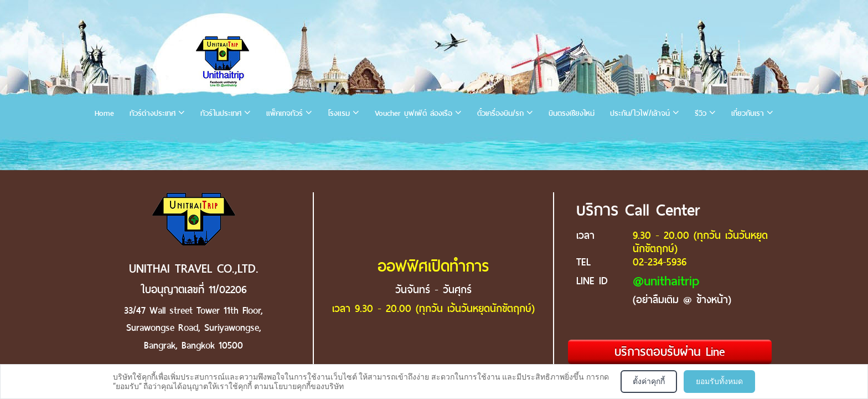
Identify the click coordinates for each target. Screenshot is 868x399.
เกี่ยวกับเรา (748, 113)
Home (104, 113)
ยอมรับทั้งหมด (719, 381)
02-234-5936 (660, 262)
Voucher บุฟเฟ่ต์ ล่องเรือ (414, 113)
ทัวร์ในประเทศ (221, 113)
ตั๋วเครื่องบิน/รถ (500, 113)
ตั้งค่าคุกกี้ (649, 381)
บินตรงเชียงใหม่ (572, 113)
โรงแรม (339, 113)
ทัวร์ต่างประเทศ (153, 113)
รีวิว (701, 113)
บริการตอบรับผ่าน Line (670, 352)
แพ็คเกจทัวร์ (285, 113)
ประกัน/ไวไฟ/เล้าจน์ (640, 113)
